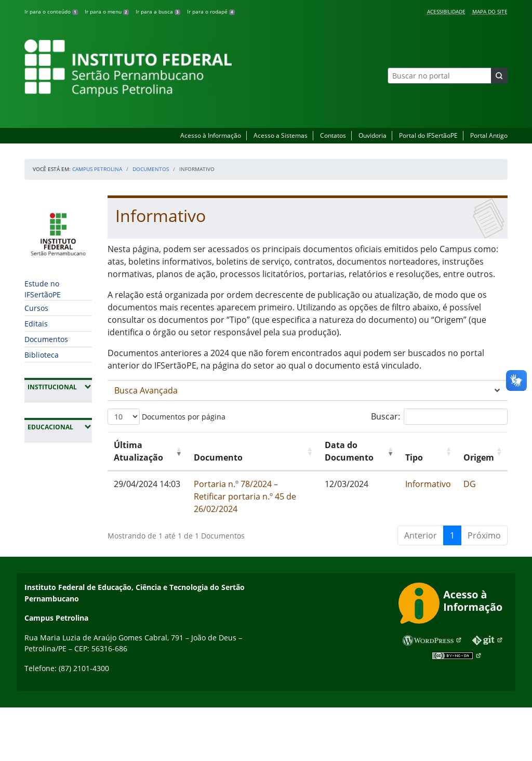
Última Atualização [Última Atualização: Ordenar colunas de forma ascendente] (138, 451)
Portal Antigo (489, 135)
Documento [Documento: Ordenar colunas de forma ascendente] (218, 457)
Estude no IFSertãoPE (43, 289)
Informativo (428, 484)
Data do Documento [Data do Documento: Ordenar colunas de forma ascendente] (349, 451)
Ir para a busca (158, 11)
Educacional (60, 427)
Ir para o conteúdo (51, 11)
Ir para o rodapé (211, 11)
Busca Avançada (146, 390)
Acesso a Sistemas (281, 135)
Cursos (36, 308)
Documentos (151, 169)
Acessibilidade (446, 11)
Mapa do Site (490, 11)
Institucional (60, 387)
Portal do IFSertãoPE (428, 135)
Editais (36, 324)
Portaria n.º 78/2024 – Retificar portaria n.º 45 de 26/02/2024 (245, 496)
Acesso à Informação (211, 135)
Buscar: (439, 417)
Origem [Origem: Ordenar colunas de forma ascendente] (479, 457)
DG (470, 484)
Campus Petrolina (97, 169)
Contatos (333, 135)
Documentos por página (167, 417)
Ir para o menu (107, 11)
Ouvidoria (373, 135)
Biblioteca (42, 355)
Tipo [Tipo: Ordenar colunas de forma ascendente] (414, 457)
